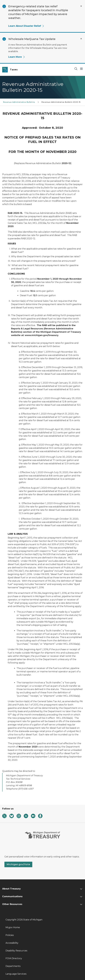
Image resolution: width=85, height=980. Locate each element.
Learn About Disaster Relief (26, 26)
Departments (13, 966)
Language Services (16, 974)
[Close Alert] (81, 6)
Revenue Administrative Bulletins (19, 102)
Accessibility (12, 943)
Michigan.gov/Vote (18, 864)
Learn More (17, 57)
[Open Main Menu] (81, 69)
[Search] (76, 69)
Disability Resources (16, 951)
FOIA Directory (14, 958)
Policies (10, 935)
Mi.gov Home (13, 927)
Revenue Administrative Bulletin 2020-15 (61, 102)
